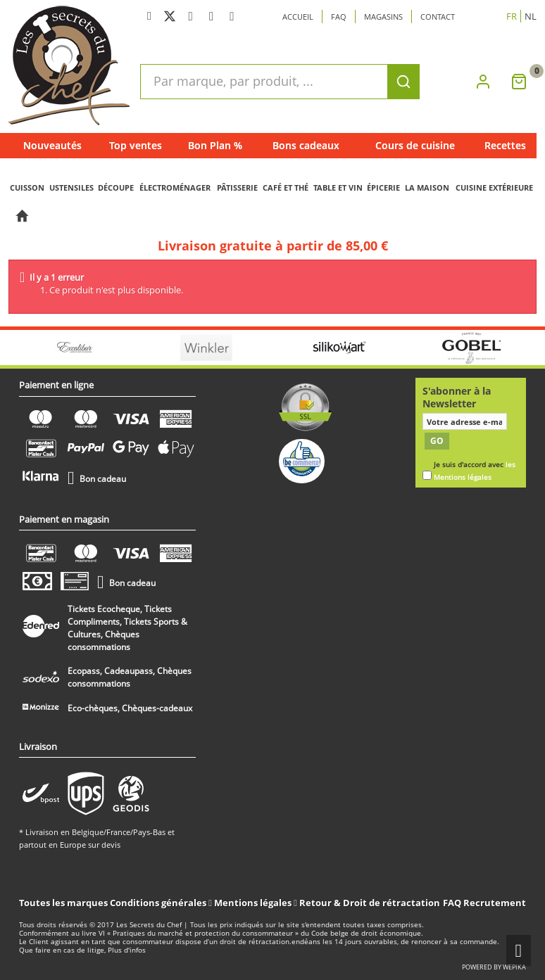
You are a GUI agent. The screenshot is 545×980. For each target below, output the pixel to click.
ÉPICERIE (383, 187)
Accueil (298, 17)
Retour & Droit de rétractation (370, 903)
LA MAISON (427, 187)
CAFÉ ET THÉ (286, 187)
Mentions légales (254, 903)
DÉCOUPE (116, 187)
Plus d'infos (127, 950)
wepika (514, 967)
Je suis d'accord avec (475, 471)
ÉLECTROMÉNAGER (175, 187)
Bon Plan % (215, 145)
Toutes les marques (63, 903)
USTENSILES (71, 187)
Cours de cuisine (415, 145)
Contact (438, 17)
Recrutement (495, 903)
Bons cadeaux (306, 145)
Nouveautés (52, 145)
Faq (339, 17)
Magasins (383, 17)
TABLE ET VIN (338, 187)
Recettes (505, 145)
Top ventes (136, 145)
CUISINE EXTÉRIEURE (494, 187)
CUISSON (27, 187)
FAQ (452, 903)
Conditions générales (159, 903)
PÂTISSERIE (237, 187)
